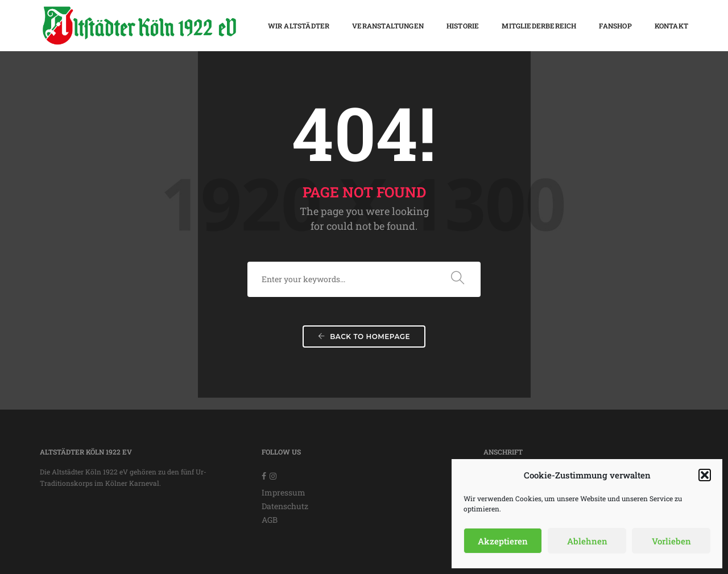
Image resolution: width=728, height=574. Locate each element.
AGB (270, 520)
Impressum (284, 492)
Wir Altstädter (299, 26)
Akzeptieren (503, 541)
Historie (463, 26)
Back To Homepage (364, 336)
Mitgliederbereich (539, 26)
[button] (705, 475)
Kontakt (671, 26)
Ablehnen (587, 541)
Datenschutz (285, 506)
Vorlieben (671, 541)
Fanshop (615, 26)
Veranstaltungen (388, 26)
